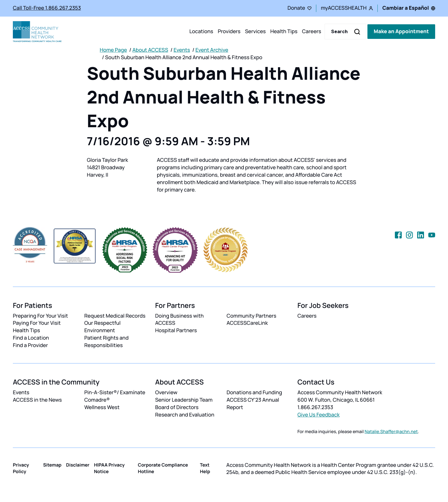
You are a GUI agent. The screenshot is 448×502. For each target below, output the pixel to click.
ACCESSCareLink (247, 323)
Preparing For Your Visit (40, 316)
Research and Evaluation (185, 415)
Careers (312, 31)
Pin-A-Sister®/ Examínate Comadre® (115, 396)
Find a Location (31, 338)
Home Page (113, 50)
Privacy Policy (21, 468)
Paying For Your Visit (37, 323)
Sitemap (52, 465)
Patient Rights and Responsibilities (106, 342)
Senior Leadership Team (184, 400)
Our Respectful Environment (102, 327)
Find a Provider (30, 345)
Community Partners (251, 316)
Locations (201, 31)
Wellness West (102, 407)
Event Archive (212, 50)
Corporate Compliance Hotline (163, 468)
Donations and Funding (254, 393)
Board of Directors (177, 407)
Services (255, 31)
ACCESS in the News (37, 400)
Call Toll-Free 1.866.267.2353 (47, 8)
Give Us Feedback (319, 415)
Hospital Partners (176, 330)
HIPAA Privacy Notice (109, 468)
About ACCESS (150, 50)
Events (182, 50)
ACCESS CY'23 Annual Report (253, 404)
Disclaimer (78, 465)
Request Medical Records (115, 316)
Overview (166, 393)
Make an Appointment (401, 31)
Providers (229, 31)
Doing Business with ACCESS (179, 320)
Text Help (205, 468)
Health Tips (284, 31)
